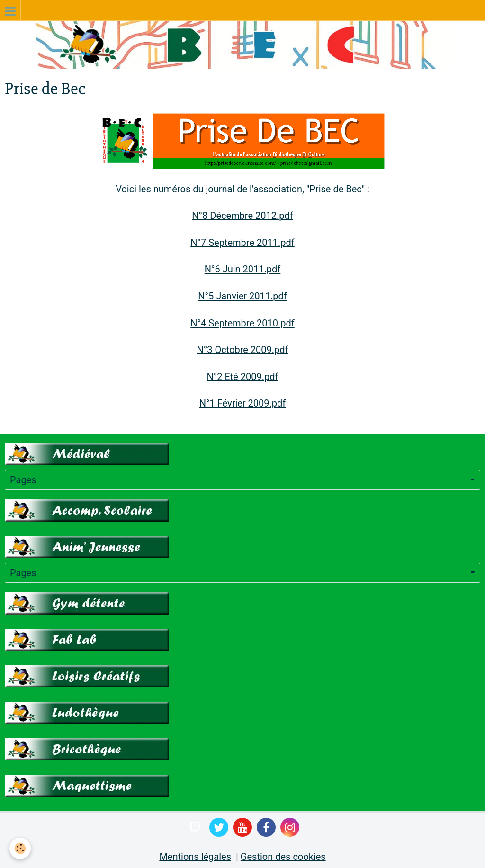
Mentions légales (195, 857)
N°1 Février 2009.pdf (243, 403)
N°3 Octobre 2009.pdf (242, 350)
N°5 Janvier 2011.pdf (242, 296)
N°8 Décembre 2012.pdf (242, 216)
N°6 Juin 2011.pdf (243, 269)
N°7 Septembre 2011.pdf (242, 243)
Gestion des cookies (283, 857)
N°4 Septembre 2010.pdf (242, 323)
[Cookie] (20, 848)
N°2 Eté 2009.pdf (242, 377)
